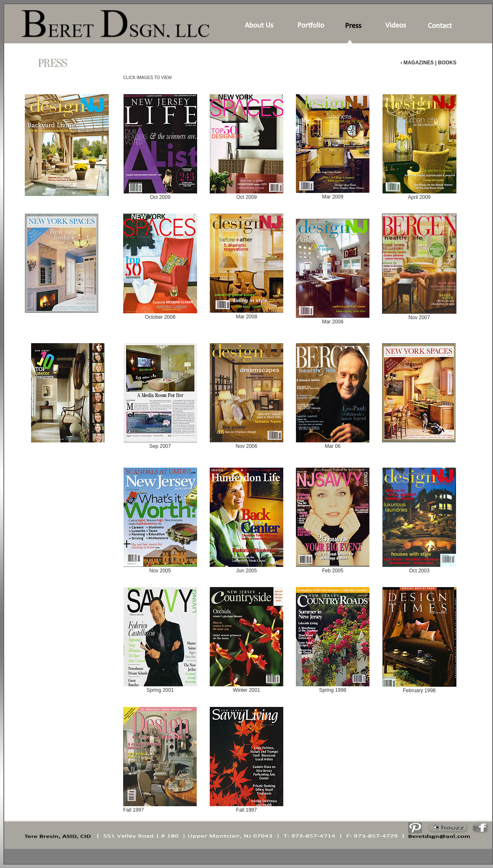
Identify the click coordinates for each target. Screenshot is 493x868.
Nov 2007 (419, 315)
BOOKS (447, 63)
